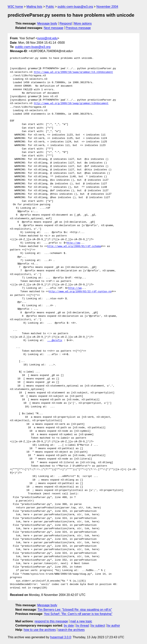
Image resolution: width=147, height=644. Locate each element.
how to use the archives (40, 630)
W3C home (15, 7)
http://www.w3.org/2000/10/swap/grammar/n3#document (71, 103)
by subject (98, 626)
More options (83, 23)
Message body (47, 23)
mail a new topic (81, 621)
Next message (54, 28)
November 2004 (107, 7)
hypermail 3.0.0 (60, 637)
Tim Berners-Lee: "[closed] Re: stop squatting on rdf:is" (75, 610)
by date (69, 626)
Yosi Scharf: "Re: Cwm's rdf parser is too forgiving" (78, 614)
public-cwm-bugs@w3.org (75, 7)
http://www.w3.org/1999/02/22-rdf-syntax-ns (80, 292)
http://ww (73, 243)
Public (50, 7)
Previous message (78, 28)
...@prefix (55, 340)
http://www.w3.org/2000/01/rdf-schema (74, 246)
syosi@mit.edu (47, 38)
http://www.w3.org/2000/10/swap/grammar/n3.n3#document (73, 72)
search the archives (71, 630)
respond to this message (51, 621)
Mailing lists (34, 7)
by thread (83, 626)
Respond (66, 23)
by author (114, 626)
